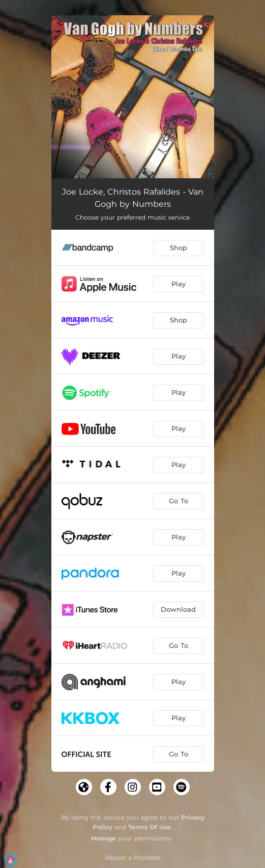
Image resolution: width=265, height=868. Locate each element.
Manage (104, 838)
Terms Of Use (150, 827)
